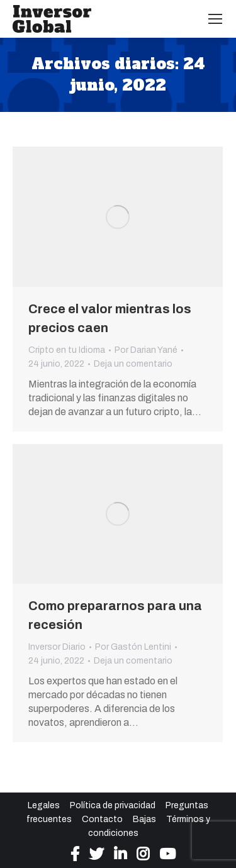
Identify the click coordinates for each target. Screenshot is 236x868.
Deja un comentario (133, 364)
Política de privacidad (113, 805)
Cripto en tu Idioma (67, 350)
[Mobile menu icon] (215, 19)
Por (146, 350)
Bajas (144, 819)
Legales (44, 805)
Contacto (102, 819)
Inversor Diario (57, 647)
